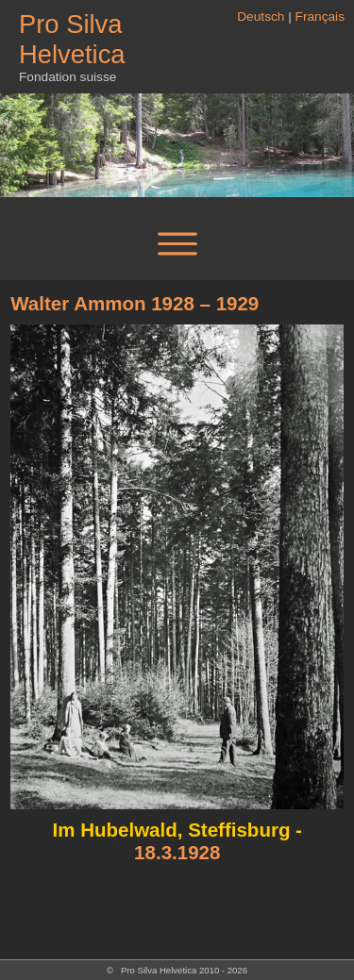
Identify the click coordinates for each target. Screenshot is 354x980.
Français (320, 17)
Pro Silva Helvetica (72, 39)
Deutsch (261, 17)
